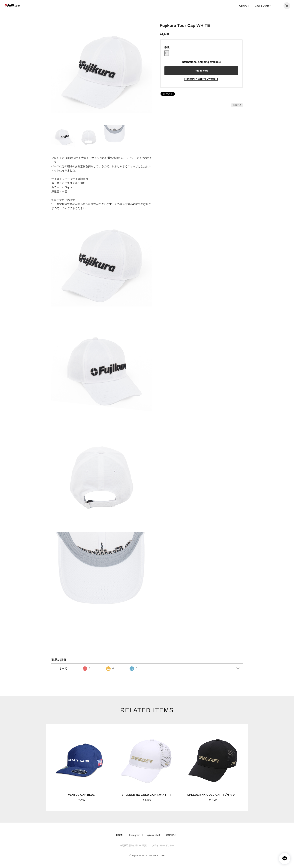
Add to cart (201, 71)
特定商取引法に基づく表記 (133, 845)
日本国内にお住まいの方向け (201, 79)
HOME (120, 835)
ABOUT (244, 6)
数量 (167, 47)
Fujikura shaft (153, 835)
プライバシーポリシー (163, 845)
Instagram (135, 835)
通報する (237, 105)
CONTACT (172, 835)
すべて (63, 668)
